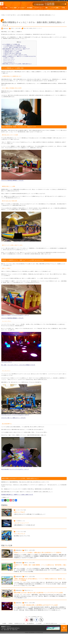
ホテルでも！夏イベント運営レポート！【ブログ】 (12, 415)
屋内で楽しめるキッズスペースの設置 (12, 50)
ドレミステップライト (9, 58)
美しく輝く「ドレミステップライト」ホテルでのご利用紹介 (14, 362)
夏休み (25, 28)
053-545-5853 (40, 5)
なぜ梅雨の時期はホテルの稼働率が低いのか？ (14, 46)
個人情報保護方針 (31, 628)
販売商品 (46, 10)
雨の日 (35, 28)
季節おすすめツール (29, 591)
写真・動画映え (30, 28)
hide (19, 42)
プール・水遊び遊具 (13, 9)
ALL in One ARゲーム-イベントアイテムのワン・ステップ (13, 466)
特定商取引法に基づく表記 (21, 628)
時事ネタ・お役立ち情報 (16, 28)
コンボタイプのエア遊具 (22, 507)
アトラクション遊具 (38, 9)
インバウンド (39, 28)
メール (64, 4)
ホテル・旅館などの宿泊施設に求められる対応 (14, 47)
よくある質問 (38, 628)
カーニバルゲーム (21, 9)
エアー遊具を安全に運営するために (48, 628)
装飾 (46, 8)
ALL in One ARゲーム (9, 61)
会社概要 (8, 628)
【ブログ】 (29, 362)
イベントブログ (59, 628)
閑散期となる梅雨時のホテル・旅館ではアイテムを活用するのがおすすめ (18, 55)
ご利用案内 (13, 628)
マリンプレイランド (8, 59)
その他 (63, 8)
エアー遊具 (5, 8)
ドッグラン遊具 (55, 8)
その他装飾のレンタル (21, 518)
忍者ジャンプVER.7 (8, 57)
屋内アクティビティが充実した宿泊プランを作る (14, 54)
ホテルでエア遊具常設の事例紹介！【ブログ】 (11, 178)
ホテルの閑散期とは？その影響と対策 (10, 44)
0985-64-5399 (51, 5)
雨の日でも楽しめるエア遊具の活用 (12, 52)
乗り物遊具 (30, 8)
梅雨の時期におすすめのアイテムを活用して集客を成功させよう (16, 62)
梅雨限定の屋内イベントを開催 (11, 51)
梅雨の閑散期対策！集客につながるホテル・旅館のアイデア (15, 48)
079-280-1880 (51, 3)
